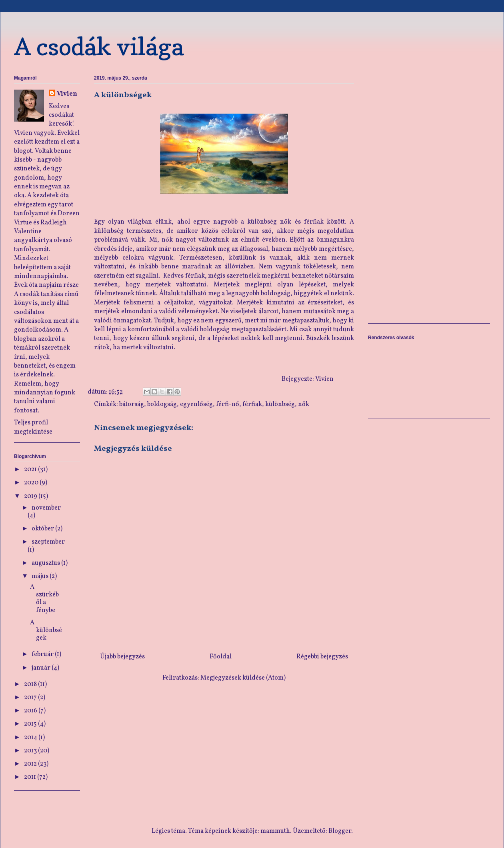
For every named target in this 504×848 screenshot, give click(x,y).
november (46, 508)
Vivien (67, 94)
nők (304, 404)
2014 (31, 738)
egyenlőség (196, 404)
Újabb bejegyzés (122, 657)
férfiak (252, 404)
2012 (31, 764)
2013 (31, 751)
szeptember (48, 542)
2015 (31, 724)
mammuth (275, 831)
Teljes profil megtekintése (33, 427)
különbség (280, 404)
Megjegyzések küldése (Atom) (243, 678)
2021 (31, 470)
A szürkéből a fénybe (44, 599)
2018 (31, 684)
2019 (31, 496)
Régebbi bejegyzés (322, 657)
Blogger (340, 831)
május (41, 576)
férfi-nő (228, 404)
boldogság (162, 404)
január (42, 668)
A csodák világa (99, 46)
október (43, 529)
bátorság (132, 404)
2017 (31, 698)
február (43, 654)
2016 (31, 711)
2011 (31, 777)
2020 (32, 483)
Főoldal (221, 657)
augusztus (46, 563)
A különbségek (46, 630)
